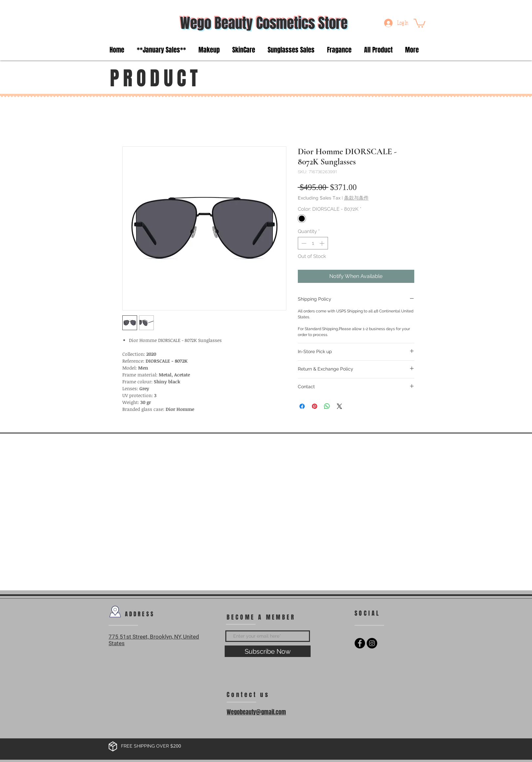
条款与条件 (356, 198)
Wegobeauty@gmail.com (256, 712)
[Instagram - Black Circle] (372, 643)
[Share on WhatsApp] (327, 406)
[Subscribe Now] (268, 651)
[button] (419, 23)
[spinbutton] (313, 243)
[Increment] (323, 243)
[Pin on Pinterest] (315, 406)
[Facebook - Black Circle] (360, 643)
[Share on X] (339, 406)
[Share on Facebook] (302, 406)
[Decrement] (303, 243)
